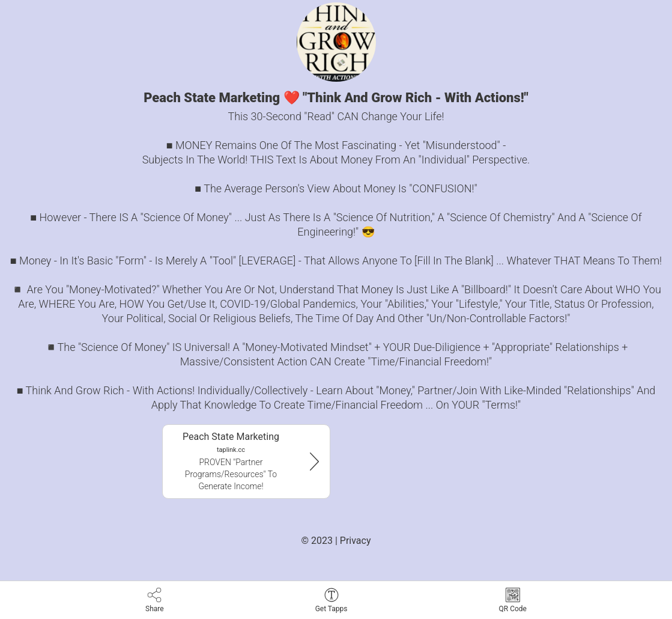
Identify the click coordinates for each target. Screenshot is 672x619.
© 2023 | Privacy (336, 541)
